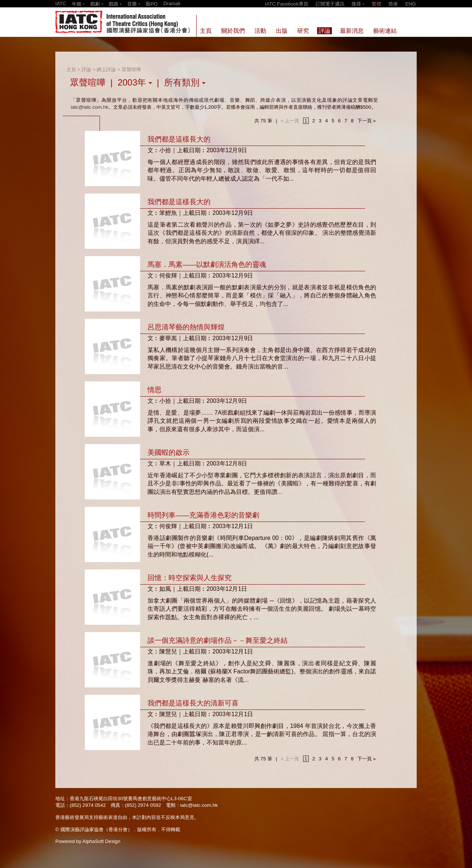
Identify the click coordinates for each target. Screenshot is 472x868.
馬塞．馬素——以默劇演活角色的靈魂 (207, 264)
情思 (155, 390)
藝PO (152, 4)
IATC (61, 4)
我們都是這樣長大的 (179, 139)
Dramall (172, 4)
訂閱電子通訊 (330, 4)
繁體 (376, 4)
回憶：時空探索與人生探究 (190, 578)
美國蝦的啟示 (169, 452)
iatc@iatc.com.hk (90, 107)
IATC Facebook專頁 (287, 4)
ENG (411, 4)
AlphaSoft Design (101, 841)
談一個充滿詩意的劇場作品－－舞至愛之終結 (218, 640)
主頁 (71, 69)
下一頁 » (367, 121)
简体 (393, 4)
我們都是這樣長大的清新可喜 (193, 703)
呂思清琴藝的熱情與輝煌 (186, 327)
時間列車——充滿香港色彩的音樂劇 (203, 515)
